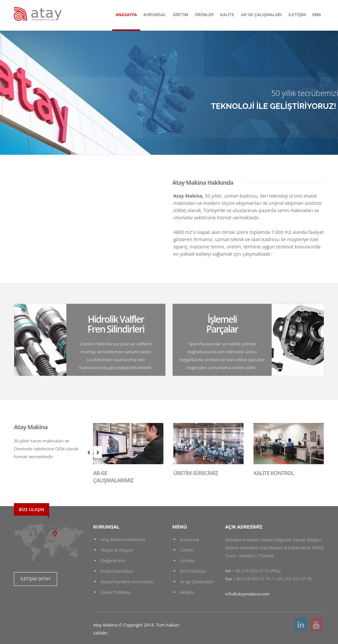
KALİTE (227, 15)
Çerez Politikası (116, 592)
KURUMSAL (155, 15)
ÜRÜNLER (204, 15)
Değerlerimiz (113, 561)
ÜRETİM (180, 15)
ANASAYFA (126, 15)
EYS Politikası (193, 571)
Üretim (187, 550)
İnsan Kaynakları (117, 571)
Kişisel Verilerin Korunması (127, 582)
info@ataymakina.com (247, 594)
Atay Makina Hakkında (123, 539)
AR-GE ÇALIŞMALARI (261, 15)
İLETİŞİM (297, 15)
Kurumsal (189, 539)
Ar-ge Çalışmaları (197, 582)
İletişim (187, 592)
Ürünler (188, 561)
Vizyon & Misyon (117, 550)
